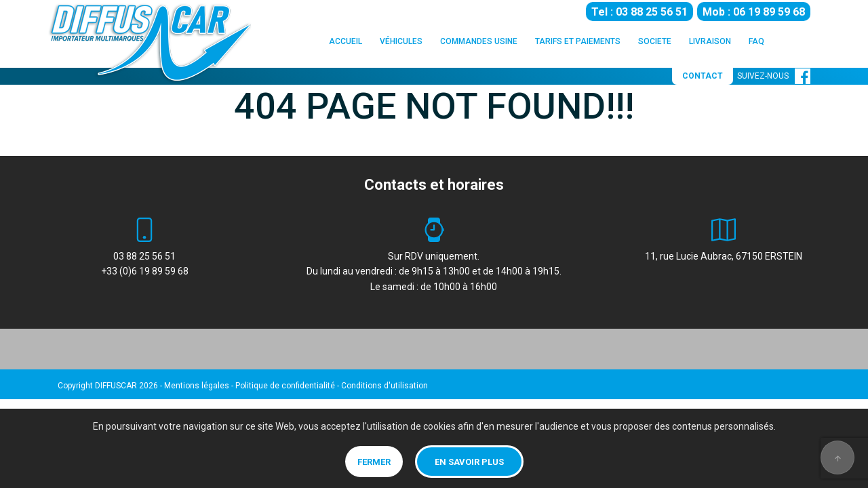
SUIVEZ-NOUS (774, 76)
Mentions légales (197, 386)
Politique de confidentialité (285, 386)
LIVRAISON (710, 41)
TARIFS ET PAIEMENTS (578, 41)
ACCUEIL (346, 41)
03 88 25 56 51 (144, 256)
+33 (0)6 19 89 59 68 (145, 271)
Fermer (374, 462)
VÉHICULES (401, 41)
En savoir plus (469, 462)
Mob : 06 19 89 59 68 (754, 12)
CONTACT (703, 76)
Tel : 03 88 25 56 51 (639, 12)
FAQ (756, 41)
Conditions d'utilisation (384, 386)
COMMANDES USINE (479, 41)
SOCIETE (655, 41)
